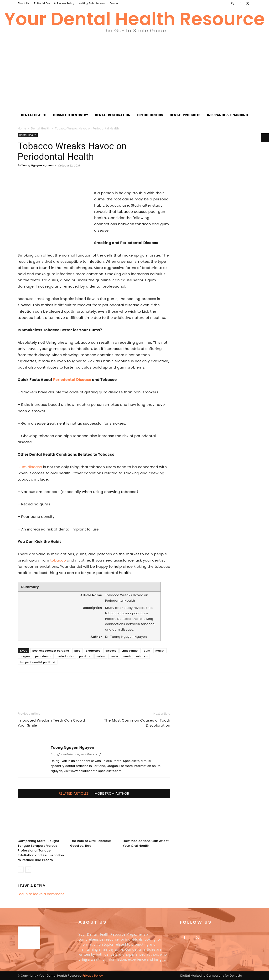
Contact (115, 3)
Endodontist (130, 651)
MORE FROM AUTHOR (112, 793)
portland (85, 656)
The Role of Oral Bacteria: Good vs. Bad (91, 843)
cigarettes (93, 651)
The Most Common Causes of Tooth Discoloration (137, 723)
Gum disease (30, 467)
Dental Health (34, 115)
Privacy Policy (93, 976)
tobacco (58, 560)
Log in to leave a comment (41, 894)
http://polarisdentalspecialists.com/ (76, 754)
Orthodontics (150, 115)
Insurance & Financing (228, 115)
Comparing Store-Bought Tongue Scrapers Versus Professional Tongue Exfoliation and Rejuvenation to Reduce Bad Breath (41, 850)
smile (114, 656)
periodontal (43, 656)
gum (147, 651)
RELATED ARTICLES (74, 793)
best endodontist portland (51, 651)
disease (111, 651)
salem (101, 656)
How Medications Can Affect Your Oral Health (146, 843)
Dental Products (185, 115)
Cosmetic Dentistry (71, 115)
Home (22, 128)
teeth (127, 656)
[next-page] (28, 870)
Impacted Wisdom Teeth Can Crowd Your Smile (51, 723)
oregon (25, 656)
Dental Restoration (113, 115)
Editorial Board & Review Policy (54, 3)
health (160, 651)
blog (78, 651)
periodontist (65, 656)
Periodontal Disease (72, 380)
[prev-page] (21, 870)
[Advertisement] (134, 74)
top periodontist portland (38, 662)
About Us (24, 3)
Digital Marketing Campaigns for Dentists (211, 976)
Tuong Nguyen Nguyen (38, 165)
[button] (233, 3)
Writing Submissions (92, 3)
